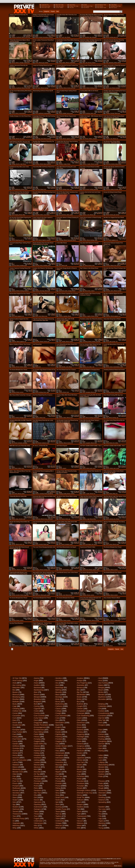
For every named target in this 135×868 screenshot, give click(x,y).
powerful (73, 139)
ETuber (85, 5)
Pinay (15, 779)
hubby (19, 468)
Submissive (38, 807)
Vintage (58, 823)
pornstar (73, 88)
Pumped (16, 786)
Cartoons (59, 706)
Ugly (100, 819)
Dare (14, 720)
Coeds (36, 711)
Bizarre (37, 695)
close (39, 88)
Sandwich (38, 790)
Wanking (102, 823)
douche (18, 164)
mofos (23, 494)
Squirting (37, 804)
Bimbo (101, 692)
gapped (114, 240)
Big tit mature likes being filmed (89, 268)
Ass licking (17, 685)
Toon (36, 816)
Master (80, 765)
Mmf (36, 769)
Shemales (102, 793)
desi (60, 265)
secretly (25, 646)
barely (111, 519)
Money (79, 769)
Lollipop (101, 762)
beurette (61, 88)
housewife (45, 37)
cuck (63, 37)
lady (45, 164)
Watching (16, 826)
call (86, 63)
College (58, 711)
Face (100, 730)
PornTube (100, 87)
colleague (94, 37)
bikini (42, 215)
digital (47, 646)
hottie (67, 519)
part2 (71, 113)
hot (117, 37)
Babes (101, 685)
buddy (65, 494)
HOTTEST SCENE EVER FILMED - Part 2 (91, 446)
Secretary (16, 793)
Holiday (37, 753)
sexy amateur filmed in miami (112, 598)
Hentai (15, 753)
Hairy (57, 751)
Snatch (15, 800)
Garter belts (39, 744)
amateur (14, 37)
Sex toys (37, 793)
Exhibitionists (39, 730)
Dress (79, 725)
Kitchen (80, 760)
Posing (58, 781)
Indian (101, 755)
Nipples (58, 772)
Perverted (81, 776)
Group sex (81, 748)
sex (117, 240)
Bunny (58, 702)
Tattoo (36, 811)
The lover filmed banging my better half (44, 547)
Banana (80, 688)
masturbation (117, 367)
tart (93, 544)
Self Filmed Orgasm (62, 446)
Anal (100, 678)
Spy (14, 804)
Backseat (37, 688)
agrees (108, 519)
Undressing (60, 821)
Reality (101, 786)
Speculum (38, 802)
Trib (100, 816)
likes (89, 291)
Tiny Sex (72, 8)
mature (17, 63)
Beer (36, 692)
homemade (96, 418)
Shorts (15, 795)
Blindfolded (81, 695)
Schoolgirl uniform (84, 790)
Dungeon (102, 725)
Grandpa (16, 748)
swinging (25, 443)
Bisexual (16, 695)
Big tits (80, 692)
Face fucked (17, 732)
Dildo (79, 720)
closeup (112, 113)
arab (60, 341)
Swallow (80, 807)
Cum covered (39, 716)
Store (58, 804)
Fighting (58, 734)
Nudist (79, 772)
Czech (79, 718)
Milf (57, 767)
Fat (100, 732)
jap (69, 519)
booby (112, 189)
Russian (16, 790)
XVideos (77, 163)
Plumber (59, 779)
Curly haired (39, 718)
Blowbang (16, 697)
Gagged (37, 741)
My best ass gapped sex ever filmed (114, 218)
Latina (15, 762)
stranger (21, 63)
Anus (100, 681)
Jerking (37, 760)
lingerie (44, 240)
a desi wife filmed (62, 243)
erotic (37, 63)
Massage (59, 765)
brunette (116, 189)
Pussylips (81, 786)
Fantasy (80, 732)
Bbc (78, 690)
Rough (101, 788)
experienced (85, 570)
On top (37, 774)
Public (101, 783)
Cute (57, 718)
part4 (26, 265)
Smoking (102, 797)
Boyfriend (102, 697)
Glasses (37, 746)
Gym (100, 748)
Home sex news (60, 6)
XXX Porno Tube (46, 6)
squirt (71, 570)
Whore (58, 828)
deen (44, 646)
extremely (38, 519)
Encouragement (40, 727)
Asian (36, 683)
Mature (15, 767)
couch (13, 113)
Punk (36, 786)
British (79, 699)
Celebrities (102, 706)
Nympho (102, 772)
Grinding (59, 748)
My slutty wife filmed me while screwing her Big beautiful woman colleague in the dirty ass (91, 16)
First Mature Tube (102, 5)
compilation (85, 646)
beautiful (87, 37)
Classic (58, 709)
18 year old (17, 678)
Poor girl (16, 781)
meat (118, 544)
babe (84, 63)
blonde (113, 164)
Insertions (38, 758)
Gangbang (102, 741)
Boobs (79, 697)
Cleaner (80, 709)
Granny (37, 748)
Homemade (60, 753)
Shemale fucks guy (85, 793)
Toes (14, 816)
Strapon (80, 804)
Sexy (57, 793)
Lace (100, 760)
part (91, 468)
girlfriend (41, 113)
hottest (88, 468)
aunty (60, 63)
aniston (84, 240)
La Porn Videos (59, 8)
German (101, 744)
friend (88, 189)
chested (41, 544)
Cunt (14, 718)
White (36, 828)
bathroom (38, 595)
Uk (14, 821)
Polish (79, 779)
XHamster (76, 36)
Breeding (37, 699)
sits (94, 215)
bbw (60, 37)
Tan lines (102, 809)
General (80, 744)
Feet (14, 734)
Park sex (59, 776)
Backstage (59, 688)
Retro (36, 788)
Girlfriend (16, 746)
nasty (96, 240)
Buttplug (102, 704)
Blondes (101, 695)
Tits (100, 814)
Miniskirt (102, 767)
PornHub (100, 61)
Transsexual (82, 816)
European (16, 730)
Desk (36, 720)
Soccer (37, 800)
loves (26, 189)
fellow (116, 63)
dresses (90, 63)
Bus (78, 702)
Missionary (17, 769)
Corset (15, 713)
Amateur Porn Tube (116, 6)
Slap (100, 795)
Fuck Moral (86, 8)
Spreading (102, 802)
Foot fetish (17, 739)
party (23, 139)
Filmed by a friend (109, 623)
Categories (46, 11)
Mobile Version (118, 866)
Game (79, 741)
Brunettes (102, 699)
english (89, 316)
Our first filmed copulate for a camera (67, 294)
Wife (79, 828)
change (70, 291)
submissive (27, 63)
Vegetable (16, 823)
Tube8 (124, 366)
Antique (80, 681)
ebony (111, 544)
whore (95, 544)
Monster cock (18, 772)
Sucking (58, 807)
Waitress (80, 823)
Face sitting (38, 732)
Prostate (59, 783)
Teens (79, 811)
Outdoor (101, 774)
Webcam (59, 826)
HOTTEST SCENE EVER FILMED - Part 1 (115, 446)
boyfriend (19, 37)
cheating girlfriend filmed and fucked (114, 370)
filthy (24, 215)
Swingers (37, 809)
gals (111, 341)
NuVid (124, 112)
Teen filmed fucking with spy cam (113, 395)
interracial (28, 37)
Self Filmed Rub (37, 344)
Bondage (59, 697)
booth (66, 291)
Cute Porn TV (45, 5)
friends (90, 265)
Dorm (100, 723)
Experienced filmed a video (88, 547)
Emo (14, 727)
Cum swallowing (83, 716)
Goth (100, 746)
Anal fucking (17, 681)
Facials (58, 732)
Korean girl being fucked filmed (113, 192)
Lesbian (37, 762)
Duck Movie (100, 6)
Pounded (80, 781)
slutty (17, 519)
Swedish (102, 807)
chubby (108, 113)
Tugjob (37, 819)
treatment (49, 164)
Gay (57, 744)
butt (13, 316)
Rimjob (80, 788)
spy (117, 418)
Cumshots (102, 716)
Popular (53, 11)
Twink (58, 819)
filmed (23, 37)
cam (84, 139)
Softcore (80, 800)
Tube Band (114, 5)
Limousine (59, 762)
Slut (35, 797)
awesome (108, 164)
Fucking (101, 739)
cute (65, 37)
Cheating (16, 709)
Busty (15, 704)
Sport (79, 802)
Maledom (16, 765)
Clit (100, 709)
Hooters (80, 753)
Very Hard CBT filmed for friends (89, 243)
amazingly (38, 139)
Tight (79, 814)
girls (45, 595)
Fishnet (101, 734)
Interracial (59, 758)
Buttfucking (60, 704)
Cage (15, 706)
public (71, 215)
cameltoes (64, 215)
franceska (70, 240)
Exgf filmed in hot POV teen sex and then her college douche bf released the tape (20, 143)
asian (84, 392)
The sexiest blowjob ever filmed (18, 370)
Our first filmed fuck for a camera (66, 370)
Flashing (59, 737)
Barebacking (39, 690)
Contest (101, 711)
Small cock (60, 797)
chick (37, 240)
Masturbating (103, 765)
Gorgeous (81, 746)
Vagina (101, 821)
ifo (23, 240)
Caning (37, 706)
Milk (78, 767)
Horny (15, 755)
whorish (21, 519)
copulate (65, 316)
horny (96, 88)
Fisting (15, 737)
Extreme (80, 730)
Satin (57, 790)
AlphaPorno (29, 36)
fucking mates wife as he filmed (89, 91)
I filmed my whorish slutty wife (18, 496)
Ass (57, 683)
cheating (61, 240)
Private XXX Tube (74, 6)
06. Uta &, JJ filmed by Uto (40, 446)
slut (23, 544)
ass (83, 37)
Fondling (102, 737)
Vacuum (80, 821)
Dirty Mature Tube (102, 8)
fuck (45, 189)
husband (51, 37)
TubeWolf (53, 61)
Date (58, 11)
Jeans (101, 758)
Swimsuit (16, 809)
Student (15, 807)
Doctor (15, 723)
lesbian (46, 63)
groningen (89, 544)
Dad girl (102, 718)
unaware (95, 139)
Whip (14, 828)
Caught (80, 706)
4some (37, 678)
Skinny (79, 795)
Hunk (79, 755)
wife (95, 113)
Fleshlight (81, 737)
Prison (15, 783)
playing (25, 570)
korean (117, 215)
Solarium (102, 800)
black (107, 88)
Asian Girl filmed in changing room (90, 370)
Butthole (80, 704)
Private (37, 783)
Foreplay (37, 739)
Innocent (16, 758)
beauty (13, 595)
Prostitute (81, 783)
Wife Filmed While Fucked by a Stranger (20, 395)
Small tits (81, 797)
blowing (37, 265)
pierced (119, 265)
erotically (42, 494)
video (98, 570)
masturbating (22, 113)
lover (68, 189)
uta (40, 468)
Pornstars (38, 781)
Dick (57, 720)
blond (16, 494)
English (58, 727)
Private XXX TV (44, 859)
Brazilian (16, 699)
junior (67, 646)
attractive (111, 63)
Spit (57, 802)
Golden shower (61, 746)
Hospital (37, 755)
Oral (57, 774)
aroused (14, 265)
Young (101, 828)
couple (84, 88)
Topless (58, 816)
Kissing (58, 760)
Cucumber (16, 716)
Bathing (58, 690)
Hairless (37, 751)
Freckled (59, 739)
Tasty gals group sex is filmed (112, 319)
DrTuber (53, 36)
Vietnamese (38, 823)
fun (117, 139)
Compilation (81, 711)
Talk (78, 809)
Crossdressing (104, 713)
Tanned (15, 811)
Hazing (101, 751)
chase (41, 646)
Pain (14, 776)
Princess (102, 781)
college (14, 164)
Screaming (102, 790)
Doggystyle (38, 723)
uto (42, 468)
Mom (57, 769)
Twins (79, 819)
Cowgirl (58, 713)
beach (84, 494)
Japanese (81, 758)
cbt (83, 265)
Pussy (58, 786)
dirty (13, 189)
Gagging (59, 741)
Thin (100, 811)
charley (37, 646)
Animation (59, 681)
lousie (111, 367)
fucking (112, 37)
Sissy (58, 795)
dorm (112, 291)
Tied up (58, 814)
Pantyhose (38, 776)
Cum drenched (61, 716)
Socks (58, 800)
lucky (48, 443)
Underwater (38, 821)
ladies (49, 595)
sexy (71, 189)
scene (94, 468)
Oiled (15, 774)
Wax (36, 826)
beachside (61, 291)
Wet (100, 826)
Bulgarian (38, 702)
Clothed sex (17, 711)
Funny (15, 741)
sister (122, 367)
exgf (21, 164)
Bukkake (16, 702)
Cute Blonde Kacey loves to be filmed (67, 572)
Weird (79, 826)
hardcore (26, 291)
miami (116, 620)
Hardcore (80, 751)
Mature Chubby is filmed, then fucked (20, 344)
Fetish (36, 734)
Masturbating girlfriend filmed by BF (43, 91)
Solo (14, 802)
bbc (13, 443)
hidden (90, 139)
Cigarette (37, 709)
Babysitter (16, 688)
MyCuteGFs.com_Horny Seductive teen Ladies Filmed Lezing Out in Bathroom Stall (44, 574)
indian (117, 443)
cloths (64, 63)
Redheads (16, 788)
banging (16, 215)
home (45, 392)
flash (68, 215)
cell (36, 189)
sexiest (22, 392)
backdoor (17, 646)
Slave (15, 797)
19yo (107, 63)
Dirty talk (102, 720)
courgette (88, 443)
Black (58, 695)
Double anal (17, 725)
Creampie (81, 713)
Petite (101, 776)
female (61, 139)
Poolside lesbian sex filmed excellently (91, 319)
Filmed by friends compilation (88, 623)
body (116, 164)
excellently (85, 341)
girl (119, 113)
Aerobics (59, 678)
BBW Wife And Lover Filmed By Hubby (20, 446)
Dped (58, 725)
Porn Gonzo (114, 8)
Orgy (79, 774)
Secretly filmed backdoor (16, 623)
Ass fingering (82, 683)
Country (37, 713)
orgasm (68, 139)
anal (42, 139)
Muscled (37, 772)
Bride (57, 699)
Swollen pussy (61, 809)
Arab (14, 683)
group (114, 341)
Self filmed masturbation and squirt (66, 547)
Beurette (59, 692)
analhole (108, 316)
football (64, 113)
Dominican (81, 723)
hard (93, 265)
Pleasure (37, 779)
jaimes (74, 240)
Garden (15, 744)
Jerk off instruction (20, 760)
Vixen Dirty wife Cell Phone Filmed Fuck (44, 167)
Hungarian (59, 755)
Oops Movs (72, 5)
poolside (98, 341)
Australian (81, 685)
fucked (41, 37)
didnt (84, 418)
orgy (48, 392)
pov (48, 341)
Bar (14, 690)
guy (115, 37)
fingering (18, 240)
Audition (37, 685)
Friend (79, 739)
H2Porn (53, 264)
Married (37, 765)
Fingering (80, 734)
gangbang (50, 494)
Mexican (37, 767)
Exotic (58, 730)
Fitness (37, 737)
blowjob (61, 164)
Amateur (80, 678)
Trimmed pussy (18, 819)
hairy (96, 443)
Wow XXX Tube (60, 5)
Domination (60, 723)
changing (88, 392)
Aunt (57, 685)
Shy (35, 795)
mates (92, 113)
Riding (58, 788)
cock (110, 88)
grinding (96, 189)
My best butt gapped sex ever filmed (20, 294)
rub (40, 367)
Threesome (17, 814)
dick (60, 519)
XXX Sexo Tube (46, 8)
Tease (58, 811)
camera (108, 139)
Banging (102, 688)
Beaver (15, 692)
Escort (79, 727)
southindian (72, 63)
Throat (36, 814)
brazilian (37, 164)
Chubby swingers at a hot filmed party (20, 116)
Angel (36, 681)
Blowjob (37, 697)
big (90, 37)
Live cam (81, 762)
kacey (71, 595)
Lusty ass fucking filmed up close (43, 65)
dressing (42, 291)
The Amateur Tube (88, 6)
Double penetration (41, 725)
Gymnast (16, 751)
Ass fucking (103, 683)
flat (48, 544)
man (46, 316)
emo (115, 519)
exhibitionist (18, 189)
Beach (101, 690)
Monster (101, 769)
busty (41, 265)
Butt (36, 704)
